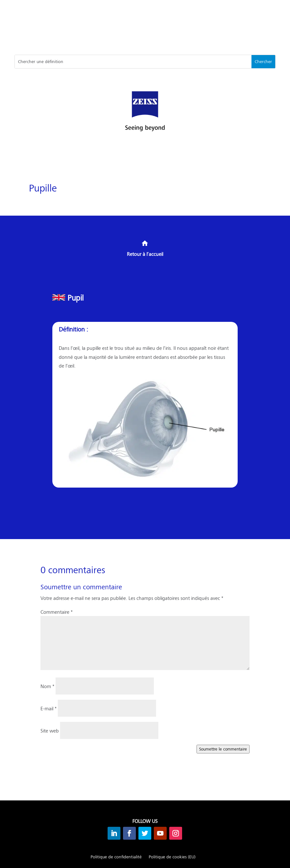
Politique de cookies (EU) (172, 857)
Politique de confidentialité (116, 857)
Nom (47, 686)
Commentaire (57, 612)
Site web (50, 730)
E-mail (48, 708)
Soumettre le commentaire (223, 749)
